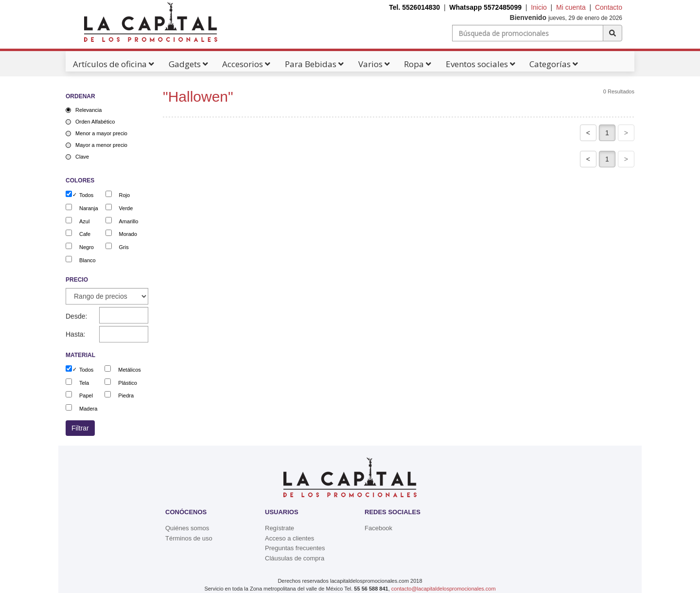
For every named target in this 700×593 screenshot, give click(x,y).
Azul (84, 221)
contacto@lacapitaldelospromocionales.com (444, 589)
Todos (86, 195)
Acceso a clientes (289, 538)
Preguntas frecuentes (295, 548)
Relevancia (88, 110)
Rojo (125, 195)
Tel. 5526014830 (414, 7)
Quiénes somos (187, 528)
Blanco (87, 260)
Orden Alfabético (95, 122)
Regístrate (280, 528)
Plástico (128, 383)
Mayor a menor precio (101, 145)
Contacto (609, 7)
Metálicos (129, 370)
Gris (124, 247)
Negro (87, 247)
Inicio (539, 7)
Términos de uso (189, 538)
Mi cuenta (571, 7)
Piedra (126, 395)
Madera (88, 409)
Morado (128, 234)
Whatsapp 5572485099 (485, 7)
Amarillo (129, 221)
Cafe (85, 234)
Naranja (89, 208)
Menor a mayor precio (101, 133)
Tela (84, 383)
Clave (82, 157)
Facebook (378, 528)
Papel (86, 395)
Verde (126, 208)
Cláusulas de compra (295, 558)
